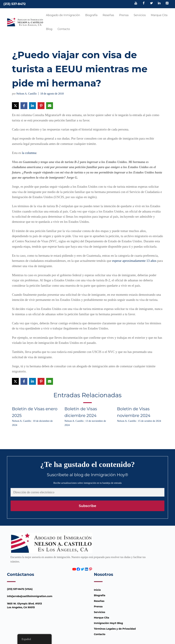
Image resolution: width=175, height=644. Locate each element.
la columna (29, 153)
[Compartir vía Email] (50, 106)
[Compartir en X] (15, 106)
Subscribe (87, 506)
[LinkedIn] (159, 3)
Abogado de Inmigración (63, 15)
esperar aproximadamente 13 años (134, 261)
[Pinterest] (167, 3)
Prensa (124, 15)
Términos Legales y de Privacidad (115, 629)
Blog (49, 29)
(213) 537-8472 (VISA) (20, 589)
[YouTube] (136, 3)
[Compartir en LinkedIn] (32, 106)
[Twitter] (151, 3)
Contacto (64, 29)
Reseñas (108, 15)
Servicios (140, 15)
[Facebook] (144, 3)
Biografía (91, 15)
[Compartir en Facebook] (24, 106)
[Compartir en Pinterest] (41, 106)
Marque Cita (159, 15)
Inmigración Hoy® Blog (109, 623)
